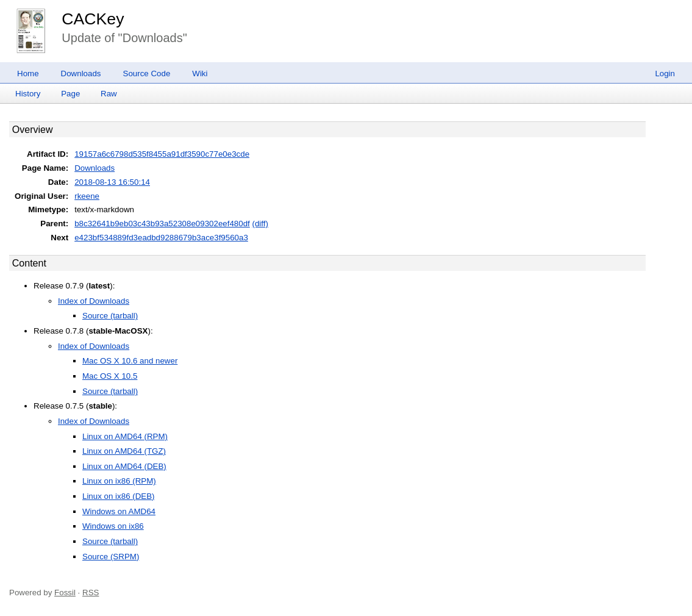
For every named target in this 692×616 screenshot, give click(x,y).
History (28, 94)
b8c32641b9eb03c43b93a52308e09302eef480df (162, 224)
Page (70, 94)
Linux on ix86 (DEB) (119, 496)
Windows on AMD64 (119, 511)
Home (28, 73)
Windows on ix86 (113, 526)
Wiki (200, 73)
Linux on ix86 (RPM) (119, 481)
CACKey (93, 19)
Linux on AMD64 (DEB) (124, 466)
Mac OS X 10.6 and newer (130, 361)
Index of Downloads (94, 301)
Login (665, 73)
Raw (109, 94)
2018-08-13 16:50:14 (112, 182)
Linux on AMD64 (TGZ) (124, 451)
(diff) (260, 224)
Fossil (65, 593)
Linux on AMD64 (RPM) (125, 436)
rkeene (87, 196)
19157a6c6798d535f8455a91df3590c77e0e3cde (162, 154)
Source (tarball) (110, 316)
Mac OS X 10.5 (110, 376)
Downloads (81, 73)
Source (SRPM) (111, 557)
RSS (91, 593)
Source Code (147, 73)
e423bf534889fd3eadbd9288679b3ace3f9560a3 (161, 238)
